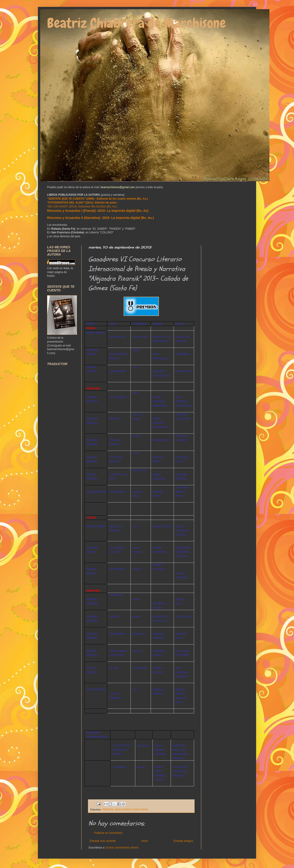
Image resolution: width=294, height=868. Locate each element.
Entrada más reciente (103, 841)
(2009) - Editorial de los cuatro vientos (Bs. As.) (98, 199)
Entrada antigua (183, 841)
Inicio (145, 841)
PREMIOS (108, 809)
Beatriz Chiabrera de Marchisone (136, 23)
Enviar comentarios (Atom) (122, 848)
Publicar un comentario (108, 833)
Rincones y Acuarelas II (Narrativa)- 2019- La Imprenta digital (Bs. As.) (100, 218)
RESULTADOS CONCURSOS (131, 809)
